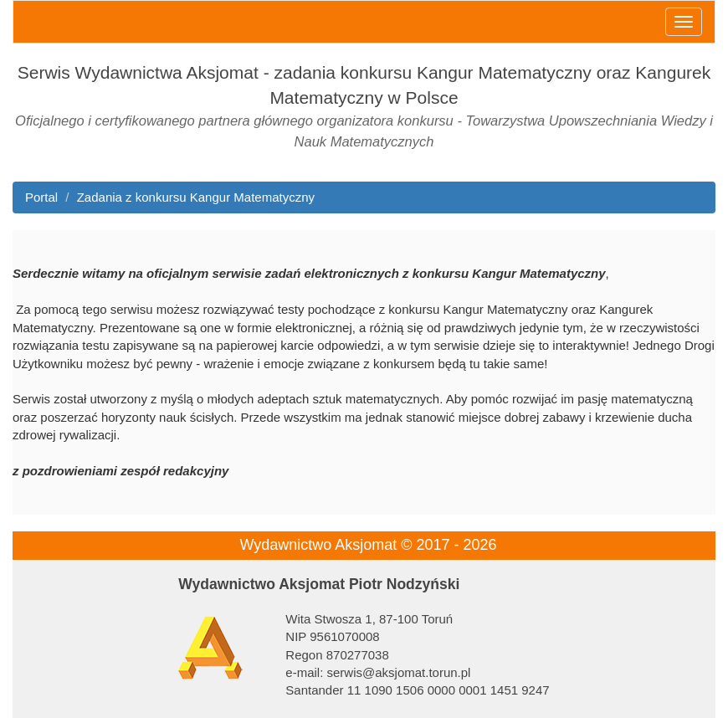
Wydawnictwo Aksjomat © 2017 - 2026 (368, 545)
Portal (41, 197)
